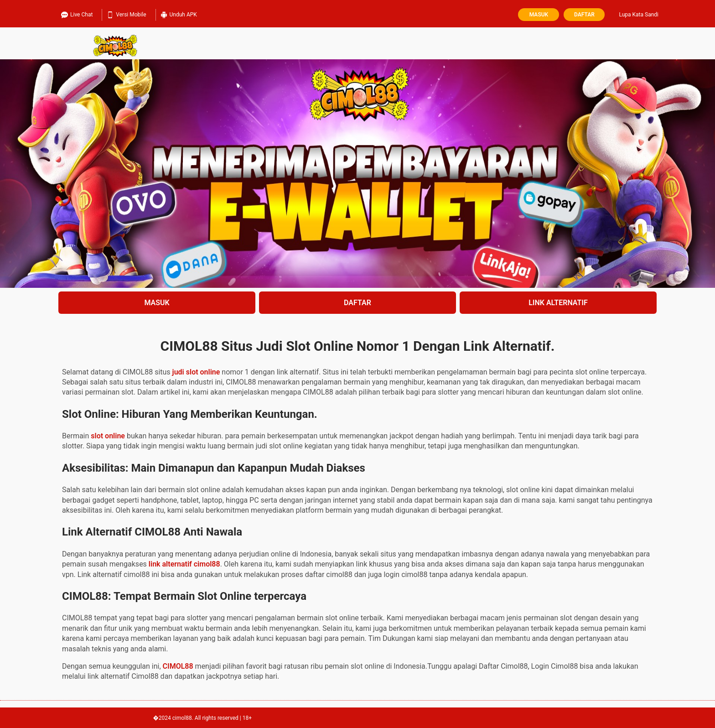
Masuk (539, 15)
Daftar (584, 15)
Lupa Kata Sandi (639, 15)
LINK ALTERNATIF (558, 303)
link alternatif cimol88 (184, 564)
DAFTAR (357, 303)
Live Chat (77, 14)
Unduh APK (179, 14)
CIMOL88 (178, 666)
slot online (108, 436)
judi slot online (196, 372)
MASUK (157, 303)
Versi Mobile (126, 14)
